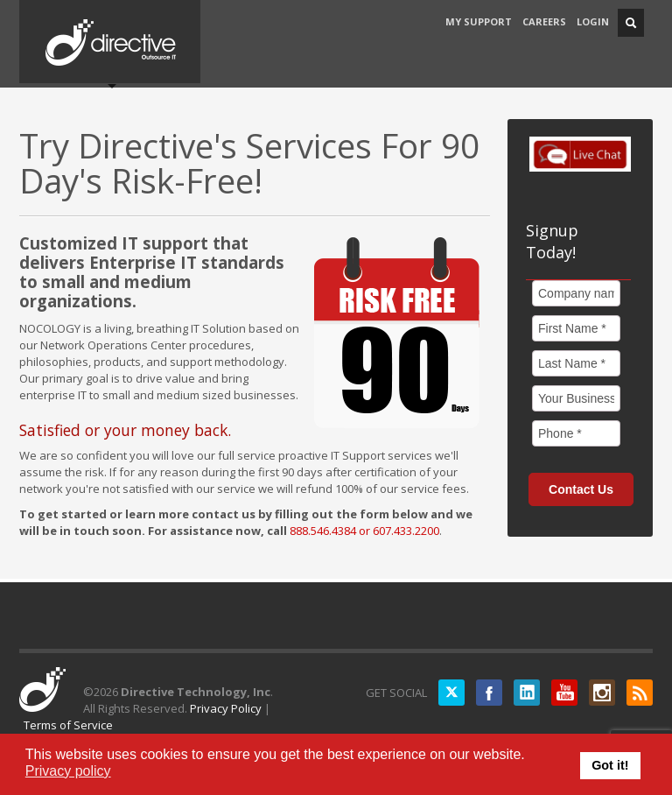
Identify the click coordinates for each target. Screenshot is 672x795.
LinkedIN (527, 693)
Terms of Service (68, 725)
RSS (640, 693)
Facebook (489, 693)
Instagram (602, 693)
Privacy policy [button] (68, 771)
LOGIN (593, 21)
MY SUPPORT (479, 21)
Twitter (451, 693)
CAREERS (544, 21)
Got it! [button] (610, 765)
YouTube (564, 693)
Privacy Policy (226, 708)
